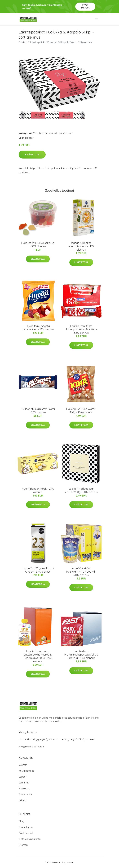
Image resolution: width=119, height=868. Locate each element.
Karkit (62, 133)
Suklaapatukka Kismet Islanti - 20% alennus (38, 411)
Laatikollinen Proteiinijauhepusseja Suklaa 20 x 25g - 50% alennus (81, 655)
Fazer (70, 133)
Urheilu (22, 800)
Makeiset (38, 133)
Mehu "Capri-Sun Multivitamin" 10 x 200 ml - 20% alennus (81, 572)
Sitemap (23, 845)
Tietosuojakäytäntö (30, 839)
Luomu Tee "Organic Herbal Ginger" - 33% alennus (38, 570)
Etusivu (22, 42)
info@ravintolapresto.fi (32, 747)
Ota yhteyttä (26, 827)
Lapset (22, 777)
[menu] (97, 19)
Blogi (22, 821)
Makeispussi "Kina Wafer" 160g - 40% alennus (81, 411)
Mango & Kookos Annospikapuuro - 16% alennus (81, 246)
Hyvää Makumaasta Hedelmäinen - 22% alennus (38, 328)
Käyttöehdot (26, 833)
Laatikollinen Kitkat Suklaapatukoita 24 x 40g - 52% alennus (81, 329)
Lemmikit (24, 783)
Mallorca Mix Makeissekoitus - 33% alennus (38, 245)
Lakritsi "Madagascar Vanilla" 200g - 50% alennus (81, 490)
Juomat (23, 765)
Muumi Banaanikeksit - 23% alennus (38, 490)
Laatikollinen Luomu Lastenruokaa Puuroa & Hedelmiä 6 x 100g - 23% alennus (38, 656)
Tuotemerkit (51, 133)
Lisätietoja (32, 155)
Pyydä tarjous (85, 6)
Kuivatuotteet (26, 771)
